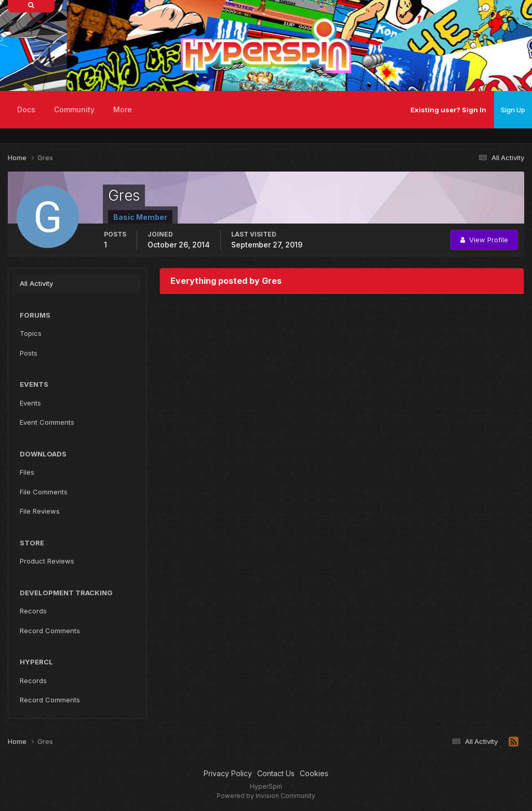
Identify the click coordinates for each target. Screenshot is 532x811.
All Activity (36, 283)
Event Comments (47, 422)
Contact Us (276, 773)
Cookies (314, 773)
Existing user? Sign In (448, 110)
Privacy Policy (228, 773)
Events (30, 403)
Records (33, 611)
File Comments (44, 492)
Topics (31, 333)
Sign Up (513, 110)
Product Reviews (47, 561)
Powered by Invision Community (266, 796)
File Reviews (40, 511)
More (123, 109)
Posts (29, 353)
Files (27, 472)
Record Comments (50, 631)
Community (74, 109)
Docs (26, 109)
